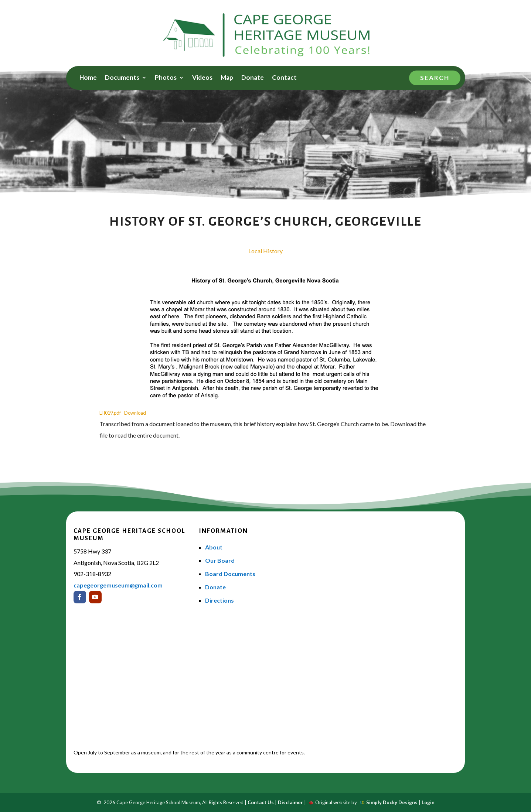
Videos (202, 78)
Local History (265, 251)
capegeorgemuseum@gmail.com (118, 585)
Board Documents (230, 574)
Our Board (220, 560)
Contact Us (261, 802)
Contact (284, 78)
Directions (219, 600)
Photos (166, 78)
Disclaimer (290, 802)
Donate (253, 78)
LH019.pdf (110, 413)
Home (88, 78)
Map (227, 78)
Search (435, 78)
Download (135, 413)
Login (428, 802)
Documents (122, 78)
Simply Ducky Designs (392, 802)
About (214, 547)
